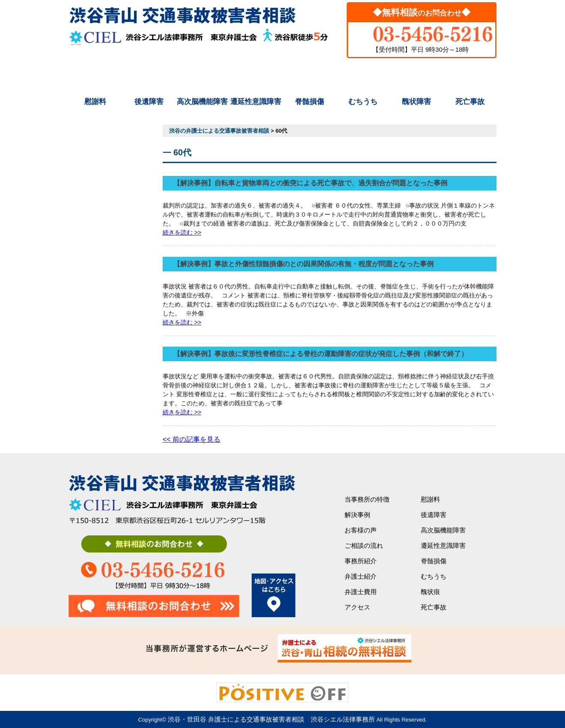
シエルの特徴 (202, 74)
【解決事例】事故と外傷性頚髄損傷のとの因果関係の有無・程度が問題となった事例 (303, 264)
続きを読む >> (182, 232)
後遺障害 (149, 102)
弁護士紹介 (363, 74)
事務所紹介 (309, 74)
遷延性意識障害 (256, 102)
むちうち (363, 102)
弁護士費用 (416, 74)
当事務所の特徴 (367, 499)
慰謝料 (95, 102)
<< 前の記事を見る (192, 439)
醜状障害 (416, 102)
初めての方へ (95, 74)
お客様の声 (361, 530)
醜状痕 (430, 592)
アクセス (470, 74)
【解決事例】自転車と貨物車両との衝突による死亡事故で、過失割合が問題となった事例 (310, 183)
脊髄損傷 (309, 102)
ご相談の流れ (256, 74)
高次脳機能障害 (202, 102)
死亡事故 (470, 102)
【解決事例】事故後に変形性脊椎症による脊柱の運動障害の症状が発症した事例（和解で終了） (321, 354)
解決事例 (149, 74)
